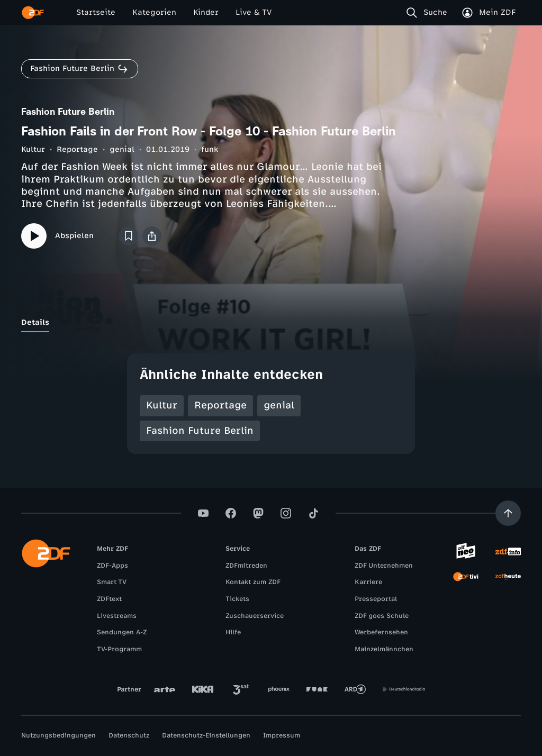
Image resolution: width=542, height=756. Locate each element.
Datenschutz (129, 735)
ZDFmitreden (246, 566)
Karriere (368, 582)
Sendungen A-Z (122, 632)
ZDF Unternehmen (384, 566)
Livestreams (117, 616)
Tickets (237, 599)
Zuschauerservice (255, 616)
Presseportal (376, 599)
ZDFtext (109, 599)
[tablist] (271, 323)
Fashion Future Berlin (200, 431)
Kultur (33, 149)
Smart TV (112, 582)
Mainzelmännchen (384, 649)
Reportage (77, 149)
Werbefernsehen (381, 632)
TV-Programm (119, 649)
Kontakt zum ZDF (253, 582)
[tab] (35, 323)
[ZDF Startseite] (33, 13)
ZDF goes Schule (382, 616)
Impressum (282, 735)
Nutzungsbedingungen (58, 735)
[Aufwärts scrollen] (508, 513)
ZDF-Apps (112, 566)
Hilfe (233, 632)
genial (122, 149)
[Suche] (429, 13)
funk (210, 149)
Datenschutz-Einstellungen (206, 735)
